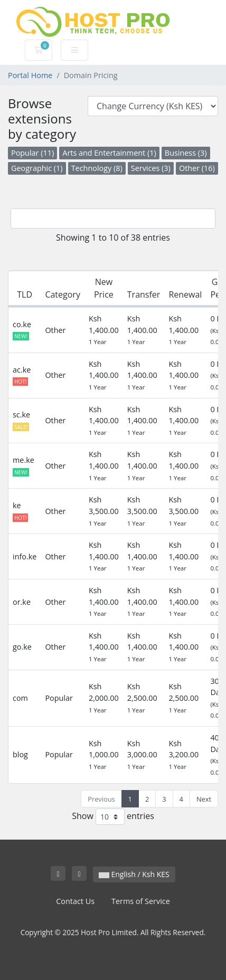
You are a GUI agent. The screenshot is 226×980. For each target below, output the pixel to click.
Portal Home (30, 75)
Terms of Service (141, 901)
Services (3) (151, 168)
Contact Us (75, 901)
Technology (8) (97, 168)
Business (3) (186, 153)
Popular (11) (32, 153)
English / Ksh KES (134, 874)
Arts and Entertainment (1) (109, 153)
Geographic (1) (37, 168)
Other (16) (197, 168)
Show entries (113, 817)
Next (204, 799)
